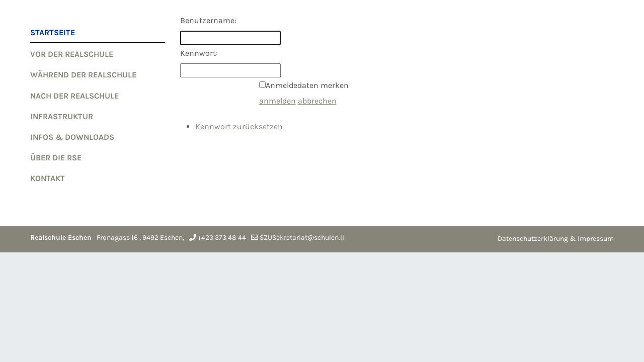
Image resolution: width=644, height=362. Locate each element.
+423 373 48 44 (222, 238)
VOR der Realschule (72, 54)
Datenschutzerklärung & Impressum (556, 239)
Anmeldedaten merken (307, 85)
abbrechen (317, 101)
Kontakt (48, 178)
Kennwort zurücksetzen (239, 126)
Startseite (53, 32)
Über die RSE (56, 158)
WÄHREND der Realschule (83, 75)
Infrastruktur (62, 116)
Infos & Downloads (72, 137)
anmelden (277, 101)
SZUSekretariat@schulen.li (302, 238)
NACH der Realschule (74, 96)
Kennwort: (199, 53)
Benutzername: (208, 20)
